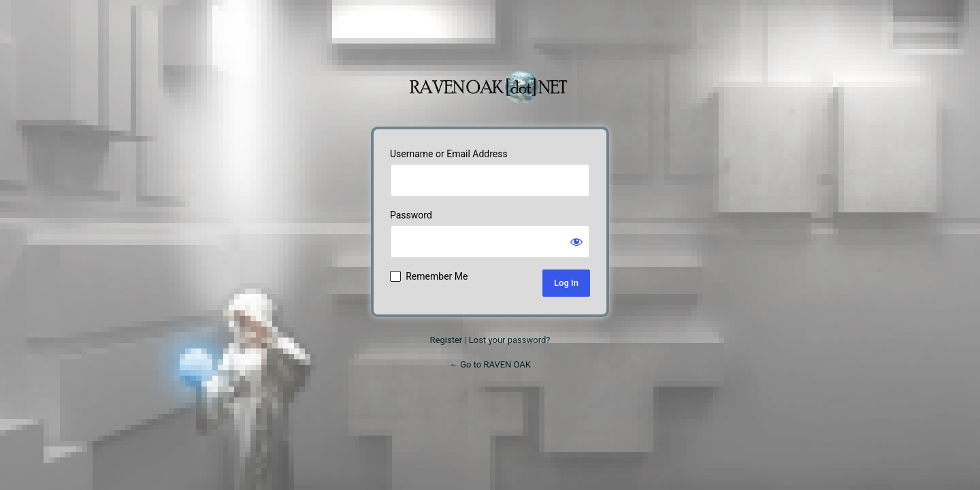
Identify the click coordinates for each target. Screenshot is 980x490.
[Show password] (576, 242)
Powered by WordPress (490, 80)
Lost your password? (510, 340)
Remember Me (437, 276)
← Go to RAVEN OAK (490, 364)
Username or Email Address (449, 154)
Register (446, 340)
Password (411, 215)
